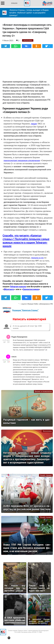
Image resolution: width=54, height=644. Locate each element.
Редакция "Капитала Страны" (25, 310)
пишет (34, 124)
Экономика (47, 431)
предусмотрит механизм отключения (22, 160)
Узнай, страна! (46, 475)
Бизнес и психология (43, 391)
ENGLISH (14, 3)
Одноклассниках (31, 289)
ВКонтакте (9, 289)
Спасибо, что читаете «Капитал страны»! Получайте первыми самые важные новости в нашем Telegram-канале (26, 241)
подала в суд (37, 258)
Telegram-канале (18, 286)
